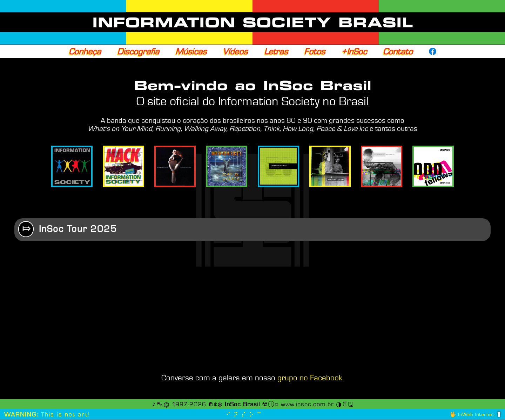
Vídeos (235, 52)
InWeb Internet (476, 415)
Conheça (85, 52)
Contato (398, 52)
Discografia (138, 52)
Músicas (191, 52)
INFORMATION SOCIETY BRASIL (253, 22)
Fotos (315, 52)
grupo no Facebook (310, 378)
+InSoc (354, 52)
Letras (276, 52)
